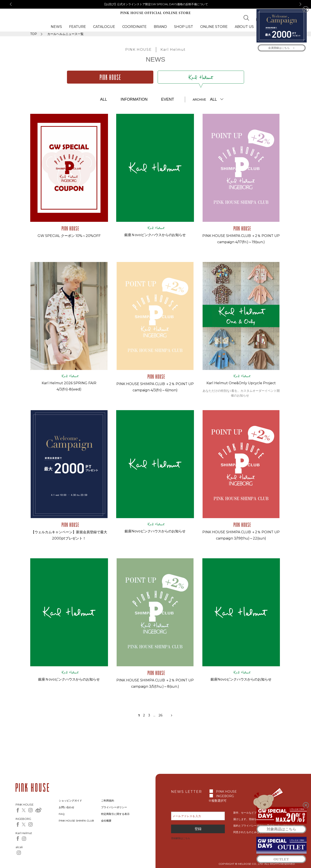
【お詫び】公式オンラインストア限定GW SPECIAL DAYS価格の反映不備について (155, 4)
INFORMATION (134, 99)
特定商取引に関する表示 (115, 814)
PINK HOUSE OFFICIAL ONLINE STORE (155, 13)
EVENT (168, 99)
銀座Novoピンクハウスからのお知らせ (155, 531)
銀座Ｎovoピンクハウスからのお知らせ (155, 235)
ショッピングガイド (70, 801)
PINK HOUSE (226, 792)
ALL (103, 99)
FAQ (62, 814)
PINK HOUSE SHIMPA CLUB (76, 821)
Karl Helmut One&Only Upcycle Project (241, 383)
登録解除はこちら (181, 838)
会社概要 (106, 821)
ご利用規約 (108, 801)
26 (160, 715)
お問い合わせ (67, 807)
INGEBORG (225, 796)
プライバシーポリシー (114, 807)
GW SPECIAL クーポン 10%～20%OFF (69, 236)
